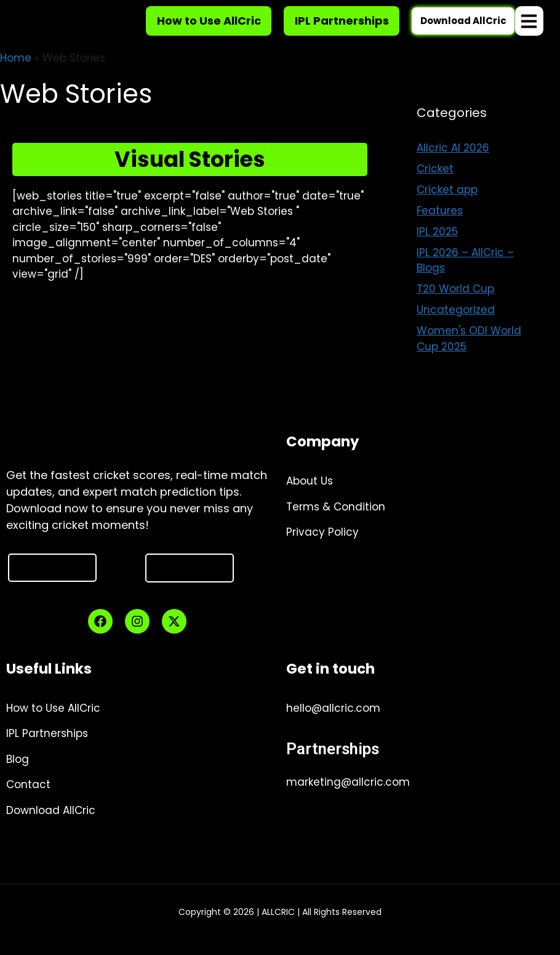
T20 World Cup (455, 304)
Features (440, 225)
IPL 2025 (437, 246)
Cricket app (447, 204)
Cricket (435, 183)
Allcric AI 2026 (453, 163)
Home (16, 73)
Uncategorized (456, 324)
